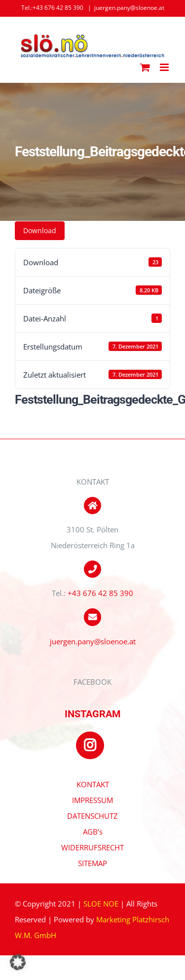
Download (40, 230)
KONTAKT (93, 784)
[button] (18, 962)
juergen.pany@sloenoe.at (129, 8)
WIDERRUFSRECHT (92, 847)
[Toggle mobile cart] (145, 67)
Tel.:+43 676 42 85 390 (52, 8)
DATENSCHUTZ (92, 816)
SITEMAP (92, 863)
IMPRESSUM (92, 800)
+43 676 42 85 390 (100, 593)
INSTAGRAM (93, 714)
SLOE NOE (101, 904)
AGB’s (93, 832)
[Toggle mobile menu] (165, 67)
